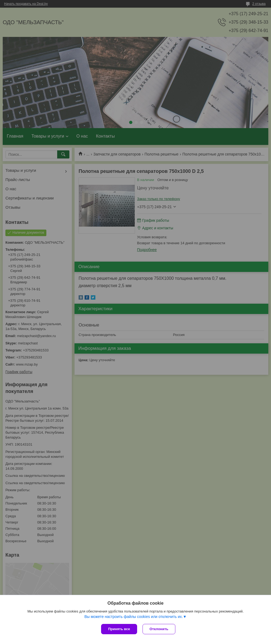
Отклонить (159, 629)
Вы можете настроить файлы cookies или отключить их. (133, 617)
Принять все (119, 629)
